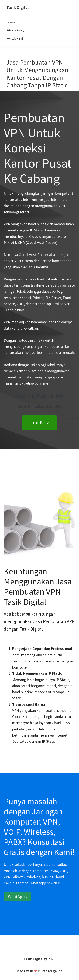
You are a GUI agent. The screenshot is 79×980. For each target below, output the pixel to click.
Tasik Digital (17, 7)
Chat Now (39, 422)
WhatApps (17, 896)
